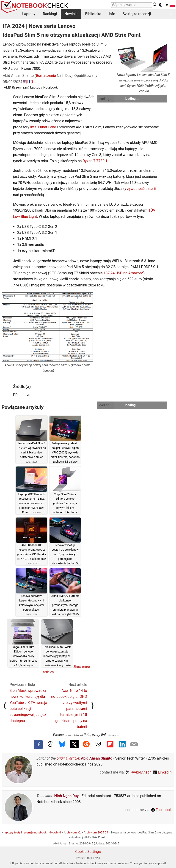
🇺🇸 (25, 82)
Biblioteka (93, 14)
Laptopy (29, 14)
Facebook (161, 810)
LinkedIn (162, 772)
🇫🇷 (31, 82)
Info (112, 14)
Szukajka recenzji (137, 14)
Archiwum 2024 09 (96, 832)
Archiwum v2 (72, 832)
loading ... (106, 99)
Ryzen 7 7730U (95, 161)
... (171, 14)
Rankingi (50, 14)
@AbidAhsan (139, 772)
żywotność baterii (141, 189)
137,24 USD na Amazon (123, 273)
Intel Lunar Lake (43, 127)
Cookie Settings (88, 852)
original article (68, 758)
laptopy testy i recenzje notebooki (25, 832)
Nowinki (71, 14)
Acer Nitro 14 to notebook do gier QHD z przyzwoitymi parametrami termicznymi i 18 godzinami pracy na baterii (69, 709)
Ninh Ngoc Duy (67, 796)
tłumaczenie (46, 76)
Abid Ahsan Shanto (97, 758)
